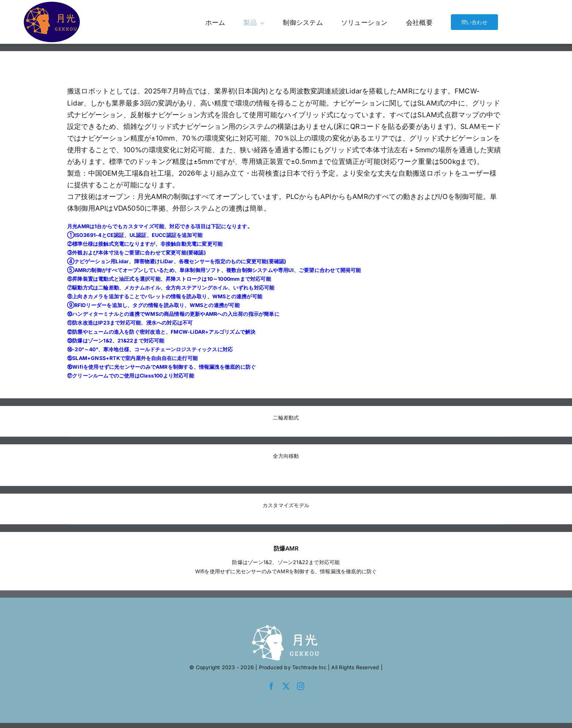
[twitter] (286, 686)
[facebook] (271, 686)
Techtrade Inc (309, 667)
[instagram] (301, 686)
